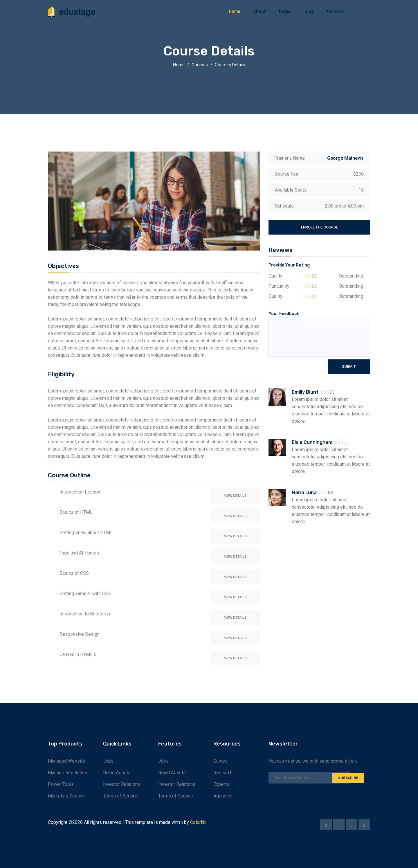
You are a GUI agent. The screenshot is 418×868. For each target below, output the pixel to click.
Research (223, 773)
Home (234, 11)
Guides (220, 761)
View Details (235, 496)
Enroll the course (319, 227)
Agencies (223, 796)
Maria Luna (304, 492)
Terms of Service (120, 796)
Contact (335, 11)
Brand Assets (117, 773)
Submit (349, 367)
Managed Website (66, 761)
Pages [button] (285, 11)
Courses (200, 65)
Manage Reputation (67, 773)
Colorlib (198, 822)
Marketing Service (66, 796)
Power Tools (61, 784)
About (260, 11)
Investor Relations (122, 784)
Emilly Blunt (305, 392)
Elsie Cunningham (312, 442)
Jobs (108, 761)
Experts (221, 784)
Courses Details (230, 65)
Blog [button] (309, 11)
